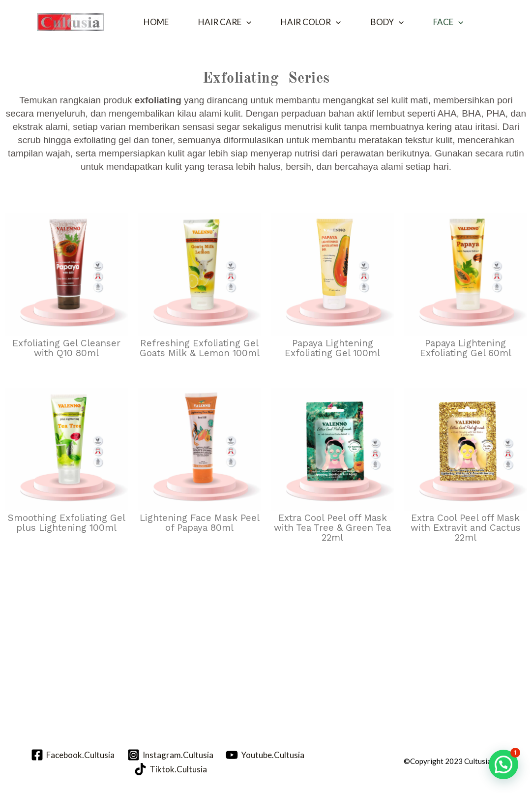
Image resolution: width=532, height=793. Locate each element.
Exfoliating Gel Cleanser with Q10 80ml (66, 348)
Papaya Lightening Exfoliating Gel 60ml (466, 348)
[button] (246, 22)
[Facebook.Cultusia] (73, 755)
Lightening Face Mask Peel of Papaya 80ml (200, 523)
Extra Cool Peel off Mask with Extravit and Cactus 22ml (466, 528)
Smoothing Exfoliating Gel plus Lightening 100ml (67, 523)
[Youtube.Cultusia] (265, 755)
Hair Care (225, 22)
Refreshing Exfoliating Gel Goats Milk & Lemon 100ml (200, 348)
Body (387, 22)
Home (156, 22)
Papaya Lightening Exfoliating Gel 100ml (332, 348)
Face (448, 22)
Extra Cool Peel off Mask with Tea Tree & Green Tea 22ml (332, 528)
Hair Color (311, 22)
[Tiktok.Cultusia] (171, 769)
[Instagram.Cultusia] (170, 755)
